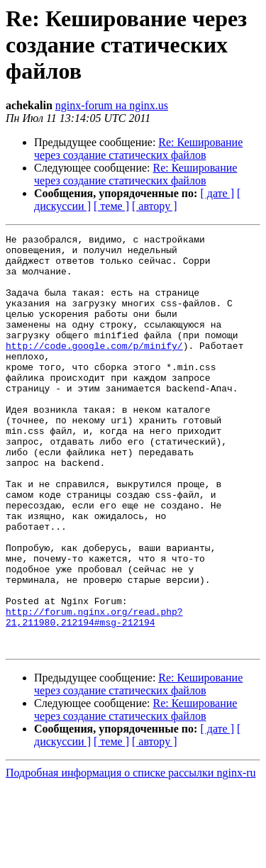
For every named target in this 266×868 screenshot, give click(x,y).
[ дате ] (217, 193)
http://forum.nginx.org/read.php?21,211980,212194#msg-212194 (94, 694)
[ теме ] (111, 206)
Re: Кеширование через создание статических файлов (138, 149)
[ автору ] (154, 206)
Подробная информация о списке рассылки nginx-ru (131, 856)
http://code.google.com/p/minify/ (94, 369)
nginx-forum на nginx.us (112, 105)
